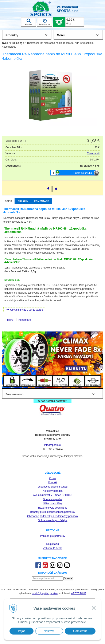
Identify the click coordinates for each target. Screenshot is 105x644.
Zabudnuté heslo (53, 548)
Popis (8, 201)
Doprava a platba (53, 499)
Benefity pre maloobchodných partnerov (52, 512)
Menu (61, 35)
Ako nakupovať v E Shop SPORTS (53, 495)
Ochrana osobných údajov (53, 520)
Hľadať (28, 22)
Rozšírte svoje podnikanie (53, 508)
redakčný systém (41, 593)
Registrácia (52, 544)
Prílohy (23, 201)
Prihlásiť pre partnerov (53, 536)
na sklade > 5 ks (90, 166)
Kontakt (53, 482)
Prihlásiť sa (45, 22)
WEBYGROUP (79, 593)
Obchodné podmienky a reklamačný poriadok (53, 516)
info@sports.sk (53, 445)
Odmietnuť (80, 631)
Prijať (21, 631)
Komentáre (41, 201)
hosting (54, 593)
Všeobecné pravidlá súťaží (53, 487)
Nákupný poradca (52, 491)
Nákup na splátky (52, 504)
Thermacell (93, 154)
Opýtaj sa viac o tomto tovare (24, 309)
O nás (52, 478)
